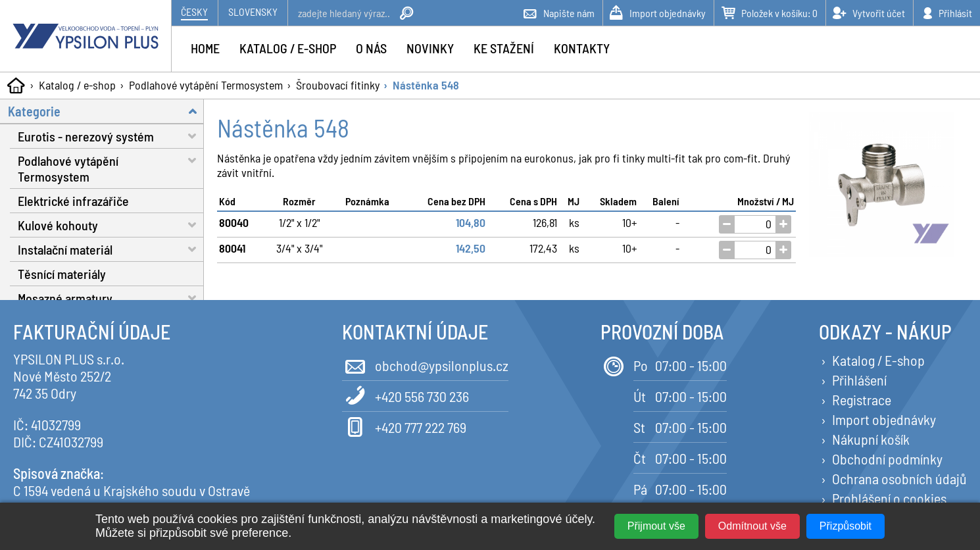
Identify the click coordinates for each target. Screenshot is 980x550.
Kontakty (582, 48)
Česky (194, 12)
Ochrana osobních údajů (899, 478)
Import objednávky (884, 419)
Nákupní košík (871, 439)
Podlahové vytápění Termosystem (206, 85)
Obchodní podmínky (887, 459)
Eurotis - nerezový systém (111, 136)
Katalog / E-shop (878, 360)
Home (205, 48)
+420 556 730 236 (405, 395)
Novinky (430, 48)
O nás (371, 48)
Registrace (862, 399)
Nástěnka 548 (426, 85)
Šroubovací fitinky (338, 85)
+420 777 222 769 (404, 426)
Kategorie (106, 111)
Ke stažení (504, 48)
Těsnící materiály (62, 274)
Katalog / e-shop (77, 85)
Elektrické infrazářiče (73, 201)
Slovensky (253, 12)
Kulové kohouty (111, 225)
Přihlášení (859, 380)
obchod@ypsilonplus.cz (425, 364)
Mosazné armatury (111, 298)
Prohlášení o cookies (889, 498)
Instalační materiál (111, 249)
